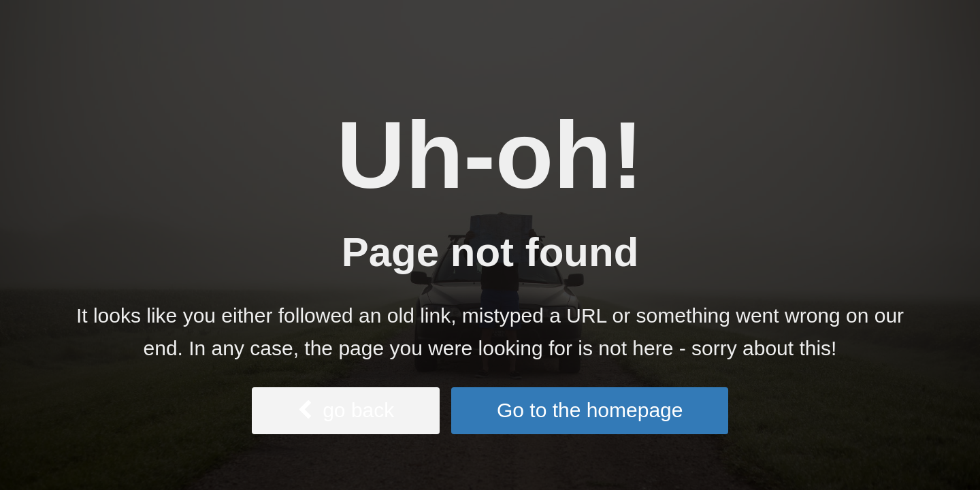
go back (346, 410)
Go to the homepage (590, 410)
